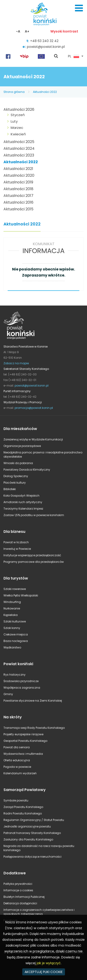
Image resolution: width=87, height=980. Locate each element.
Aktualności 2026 (19, 109)
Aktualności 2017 (18, 196)
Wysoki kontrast (64, 31)
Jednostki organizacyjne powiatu (27, 826)
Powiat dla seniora (17, 747)
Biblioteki (10, 489)
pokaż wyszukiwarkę (56, 56)
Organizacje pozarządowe (22, 446)
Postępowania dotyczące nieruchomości (32, 857)
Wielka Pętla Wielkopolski (21, 595)
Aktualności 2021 (18, 169)
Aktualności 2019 (18, 182)
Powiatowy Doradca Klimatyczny (27, 470)
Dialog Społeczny (16, 476)
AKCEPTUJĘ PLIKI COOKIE (44, 972)
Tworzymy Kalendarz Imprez (23, 509)
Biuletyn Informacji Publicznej (24, 897)
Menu (79, 8)
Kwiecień (18, 134)
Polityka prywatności (18, 884)
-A (18, 31)
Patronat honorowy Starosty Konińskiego (32, 833)
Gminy (8, 694)
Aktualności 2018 (18, 189)
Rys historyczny (14, 675)
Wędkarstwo (12, 647)
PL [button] (74, 56)
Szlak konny (12, 628)
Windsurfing (12, 602)
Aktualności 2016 (18, 202)
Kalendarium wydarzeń (20, 773)
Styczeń (18, 115)
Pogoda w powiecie (17, 767)
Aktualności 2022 (45, 92)
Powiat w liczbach (16, 542)
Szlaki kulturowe (15, 621)
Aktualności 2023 (19, 155)
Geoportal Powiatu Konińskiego (25, 741)
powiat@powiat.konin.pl (46, 47)
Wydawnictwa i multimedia (23, 754)
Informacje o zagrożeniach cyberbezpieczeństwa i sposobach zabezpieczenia (39, 912)
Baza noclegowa (16, 641)
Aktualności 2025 (19, 142)
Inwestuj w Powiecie (17, 549)
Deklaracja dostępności (20, 903)
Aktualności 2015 (18, 209)
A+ (27, 31)
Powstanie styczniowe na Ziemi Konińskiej (33, 701)
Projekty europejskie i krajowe (23, 734)
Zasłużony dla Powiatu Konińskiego (28, 839)
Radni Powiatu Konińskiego (23, 813)
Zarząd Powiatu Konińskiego (23, 807)
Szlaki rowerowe (15, 589)
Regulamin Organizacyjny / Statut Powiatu (34, 820)
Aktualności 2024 (19, 148)
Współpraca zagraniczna (22, 688)
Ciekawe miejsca (16, 634)
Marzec (17, 128)
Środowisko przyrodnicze (21, 681)
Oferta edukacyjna (17, 760)
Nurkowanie (12, 608)
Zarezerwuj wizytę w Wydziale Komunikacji (33, 439)
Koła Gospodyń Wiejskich (21, 496)
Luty (14, 121)
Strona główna (14, 92)
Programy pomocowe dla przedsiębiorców (34, 562)
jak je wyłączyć (49, 963)
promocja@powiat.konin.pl (34, 408)
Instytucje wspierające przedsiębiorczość (32, 555)
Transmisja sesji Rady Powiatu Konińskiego (34, 728)
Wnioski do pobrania (18, 463)
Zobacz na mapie (16, 363)
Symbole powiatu (16, 800)
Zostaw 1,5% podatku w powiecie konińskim (34, 515)
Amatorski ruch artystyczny (23, 502)
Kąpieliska (11, 615)
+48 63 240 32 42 (44, 41)
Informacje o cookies (18, 890)
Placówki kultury (15, 483)
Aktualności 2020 (19, 175)
